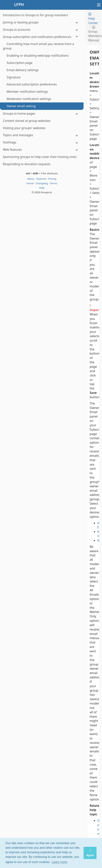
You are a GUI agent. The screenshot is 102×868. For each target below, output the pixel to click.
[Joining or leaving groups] (42, 22)
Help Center (93, 19)
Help (42, 188)
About (31, 179)
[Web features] (42, 150)
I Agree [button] (90, 853)
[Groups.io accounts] (42, 30)
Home (30, 183)
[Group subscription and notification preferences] (42, 37)
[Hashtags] (42, 142)
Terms (53, 183)
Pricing (52, 179)
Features (42, 179)
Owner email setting (93, 58)
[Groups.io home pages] (42, 114)
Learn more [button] (59, 862)
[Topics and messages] (42, 135)
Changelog (42, 183)
